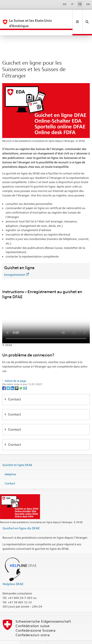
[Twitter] (9, 377)
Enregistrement (17, 264)
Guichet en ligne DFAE (17, 454)
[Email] (25, 377)
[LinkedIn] (13, 377)
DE (65, 4)
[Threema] (17, 377)
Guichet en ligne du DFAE (21, 517)
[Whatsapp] (21, 377)
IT (72, 4)
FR (80, 4)
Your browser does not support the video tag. (46, 311)
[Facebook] (4, 377)
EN (88, 4)
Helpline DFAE (13, 573)
